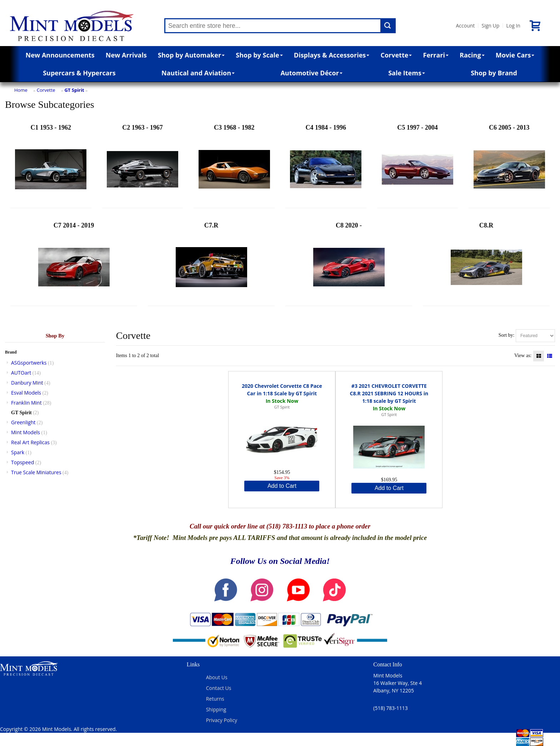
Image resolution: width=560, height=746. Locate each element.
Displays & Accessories (332, 55)
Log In (513, 26)
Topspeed (22, 462)
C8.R (486, 262)
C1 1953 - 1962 (51, 164)
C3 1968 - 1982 (234, 164)
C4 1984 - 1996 (326, 164)
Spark (18, 452)
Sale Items (407, 73)
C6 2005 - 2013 (509, 164)
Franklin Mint (26, 403)
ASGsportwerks (29, 363)
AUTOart (21, 373)
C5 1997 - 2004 (417, 164)
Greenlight (23, 422)
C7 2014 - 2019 (74, 262)
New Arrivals (126, 55)
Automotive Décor (311, 73)
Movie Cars (515, 55)
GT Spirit (74, 90)
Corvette (396, 55)
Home (21, 90)
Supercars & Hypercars (79, 73)
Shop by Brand (494, 73)
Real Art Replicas (30, 442)
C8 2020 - (349, 262)
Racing (472, 55)
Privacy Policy (222, 720)
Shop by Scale (259, 55)
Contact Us (219, 688)
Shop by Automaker (191, 55)
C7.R (211, 262)
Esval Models (26, 393)
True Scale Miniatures (36, 472)
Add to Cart (282, 486)
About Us (217, 677)
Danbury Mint (27, 383)
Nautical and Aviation (198, 73)
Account (465, 26)
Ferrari (436, 55)
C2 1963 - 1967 (142, 164)
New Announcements (60, 55)
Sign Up (490, 26)
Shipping (216, 709)
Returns (215, 699)
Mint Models (26, 432)
